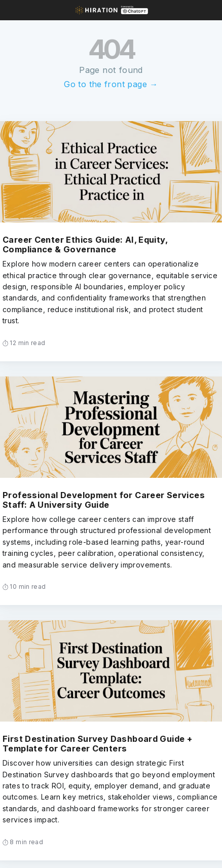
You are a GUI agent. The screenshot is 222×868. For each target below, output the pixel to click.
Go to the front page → (111, 84)
